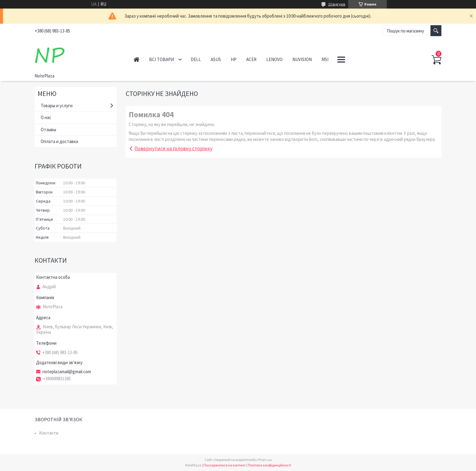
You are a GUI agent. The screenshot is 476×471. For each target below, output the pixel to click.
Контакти (49, 433)
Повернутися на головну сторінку (173, 148)
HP (234, 59)
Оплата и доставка (59, 141)
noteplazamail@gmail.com (67, 372)
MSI (325, 59)
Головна (136, 59)
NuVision (302, 59)
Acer (251, 59)
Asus (216, 59)
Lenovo (274, 59)
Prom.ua (265, 460)
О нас (46, 117)
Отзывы (48, 130)
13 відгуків (337, 4)
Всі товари (161, 59)
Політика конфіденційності (269, 465)
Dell (196, 59)
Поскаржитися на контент (224, 465)
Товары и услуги (57, 106)
